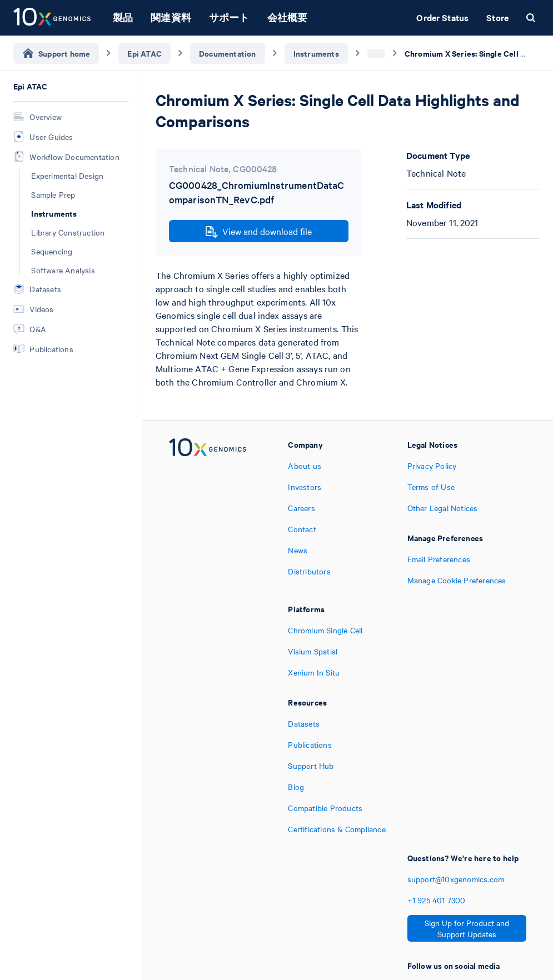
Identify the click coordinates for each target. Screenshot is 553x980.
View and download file (259, 232)
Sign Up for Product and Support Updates (467, 928)
